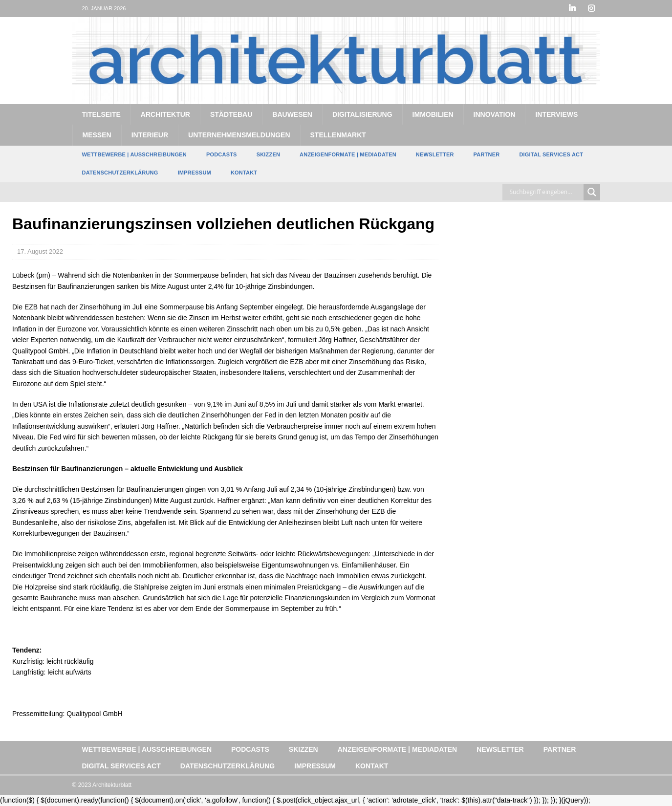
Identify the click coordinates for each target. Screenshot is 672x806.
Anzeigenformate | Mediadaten (348, 154)
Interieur (150, 135)
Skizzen (268, 154)
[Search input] (545, 192)
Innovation (495, 114)
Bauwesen (292, 114)
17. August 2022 (40, 251)
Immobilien (433, 114)
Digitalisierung (362, 114)
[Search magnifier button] (592, 192)
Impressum (194, 173)
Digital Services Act (551, 154)
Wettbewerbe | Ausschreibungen (134, 154)
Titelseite (101, 114)
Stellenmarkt (338, 135)
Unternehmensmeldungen (239, 135)
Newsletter (435, 154)
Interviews (556, 114)
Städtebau (231, 114)
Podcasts (222, 154)
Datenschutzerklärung (120, 173)
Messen (97, 135)
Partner (487, 154)
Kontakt (244, 173)
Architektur (165, 114)
